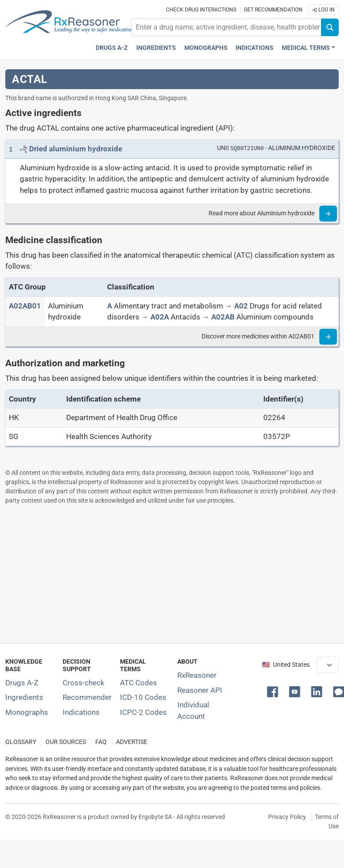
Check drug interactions (201, 10)
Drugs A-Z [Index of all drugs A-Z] (22, 683)
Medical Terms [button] (306, 48)
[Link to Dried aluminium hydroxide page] (76, 149)
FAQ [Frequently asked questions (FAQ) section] (101, 742)
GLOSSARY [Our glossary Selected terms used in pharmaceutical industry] (21, 742)
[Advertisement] (169, 574)
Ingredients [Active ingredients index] (156, 48)
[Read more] (328, 214)
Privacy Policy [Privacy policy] (287, 817)
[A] (110, 306)
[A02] (241, 306)
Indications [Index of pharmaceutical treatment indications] (81, 712)
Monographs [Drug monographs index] (206, 48)
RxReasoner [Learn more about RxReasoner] (197, 675)
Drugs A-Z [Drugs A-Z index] (112, 48)
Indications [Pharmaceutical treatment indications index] (254, 48)
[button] (274, 691)
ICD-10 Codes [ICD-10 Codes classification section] (143, 697)
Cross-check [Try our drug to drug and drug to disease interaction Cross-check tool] (84, 683)
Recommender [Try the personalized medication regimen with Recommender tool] (87, 697)
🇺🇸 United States (286, 665)
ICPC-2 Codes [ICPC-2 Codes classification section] (143, 712)
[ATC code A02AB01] (25, 306)
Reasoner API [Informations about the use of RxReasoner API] (200, 690)
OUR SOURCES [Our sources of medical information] (66, 742)
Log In (323, 10)
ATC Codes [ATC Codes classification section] (138, 683)
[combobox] (226, 27)
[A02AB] (223, 317)
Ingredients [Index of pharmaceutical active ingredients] (24, 697)
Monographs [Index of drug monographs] (27, 712)
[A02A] (160, 317)
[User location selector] (328, 665)
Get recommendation (273, 10)
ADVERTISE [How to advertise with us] (132, 742)
